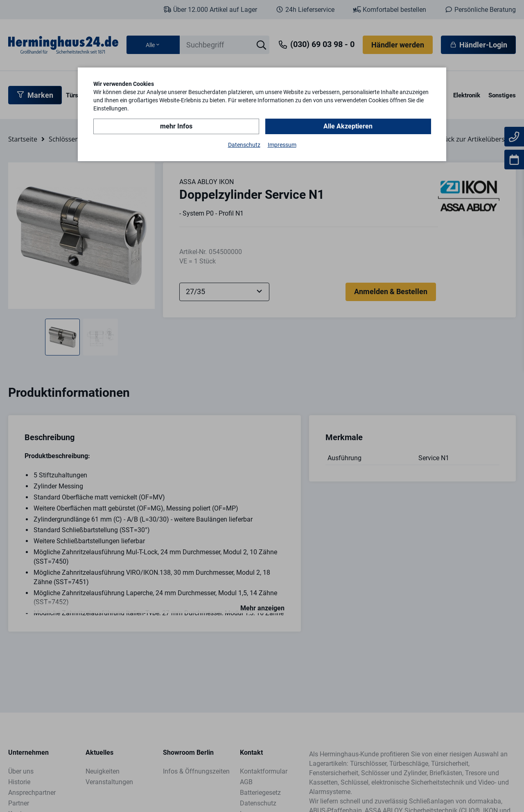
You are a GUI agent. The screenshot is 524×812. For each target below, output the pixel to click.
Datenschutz (244, 145)
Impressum (282, 145)
